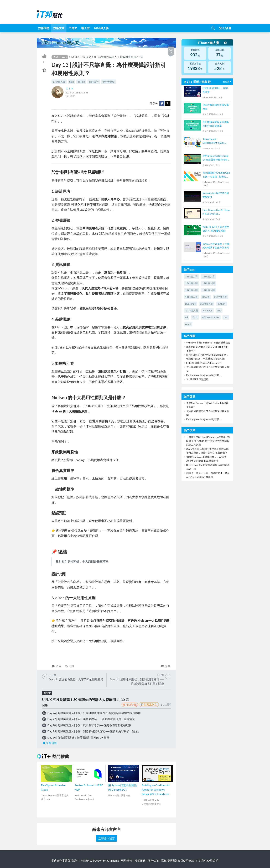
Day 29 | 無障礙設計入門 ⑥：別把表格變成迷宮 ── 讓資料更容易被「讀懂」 (94, 731)
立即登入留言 (107, 838)
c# (187, 317)
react (188, 324)
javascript (190, 304)
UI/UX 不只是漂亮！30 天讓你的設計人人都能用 (99, 57)
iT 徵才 (73, 28)
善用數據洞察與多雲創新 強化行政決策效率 (216, 124)
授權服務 (140, 860)
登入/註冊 (225, 28)
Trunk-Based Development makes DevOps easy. (214, 141)
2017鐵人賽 (192, 310)
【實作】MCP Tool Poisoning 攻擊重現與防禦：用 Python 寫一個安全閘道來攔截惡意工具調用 (208, 441)
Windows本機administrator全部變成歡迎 (208, 343)
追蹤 (70, 666)
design (81, 82)
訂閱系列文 (149, 705)
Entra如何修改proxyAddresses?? (204, 363)
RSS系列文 (130, 705)
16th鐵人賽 (209, 276)
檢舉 (165, 666)
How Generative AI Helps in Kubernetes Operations (216, 212)
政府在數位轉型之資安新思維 (216, 107)
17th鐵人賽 (59, 82)
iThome (114, 860)
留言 (56, 666)
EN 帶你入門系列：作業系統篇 (215, 90)
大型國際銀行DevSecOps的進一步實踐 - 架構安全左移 (216, 175)
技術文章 (59, 28)
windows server (211, 317)
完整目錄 (50, 743)
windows (207, 310)
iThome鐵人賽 (212, 43)
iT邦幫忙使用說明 (207, 860)
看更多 (227, 82)
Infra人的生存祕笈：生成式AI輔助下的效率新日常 (216, 246)
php (219, 310)
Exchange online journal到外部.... (204, 375)
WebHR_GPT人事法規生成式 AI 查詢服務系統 (216, 229)
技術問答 (44, 28)
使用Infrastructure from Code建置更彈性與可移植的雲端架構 (216, 158)
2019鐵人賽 (221, 297)
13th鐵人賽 (191, 283)
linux (195, 317)
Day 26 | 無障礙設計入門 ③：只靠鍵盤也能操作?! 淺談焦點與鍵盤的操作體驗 (94, 713)
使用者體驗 (108, 82)
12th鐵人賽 (209, 290)
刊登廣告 (127, 860)
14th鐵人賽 (209, 283)
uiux (71, 82)
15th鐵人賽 (191, 276)
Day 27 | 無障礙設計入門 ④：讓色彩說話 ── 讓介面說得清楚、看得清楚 (91, 719)
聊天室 (85, 28)
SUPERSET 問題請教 (197, 379)
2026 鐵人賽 (101, 28)
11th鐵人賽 (191, 297)
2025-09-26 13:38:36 (77, 93)
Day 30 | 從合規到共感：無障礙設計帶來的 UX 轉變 (78, 737)
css (226, 317)
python (222, 304)
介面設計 (94, 82)
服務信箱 (153, 860)
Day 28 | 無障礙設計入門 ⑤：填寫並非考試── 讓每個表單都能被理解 (89, 725)
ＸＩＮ (70, 88)
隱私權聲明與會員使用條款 (178, 860)
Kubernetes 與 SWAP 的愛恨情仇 (216, 195)
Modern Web (60, 57)
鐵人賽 (206, 297)
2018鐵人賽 (207, 304)
